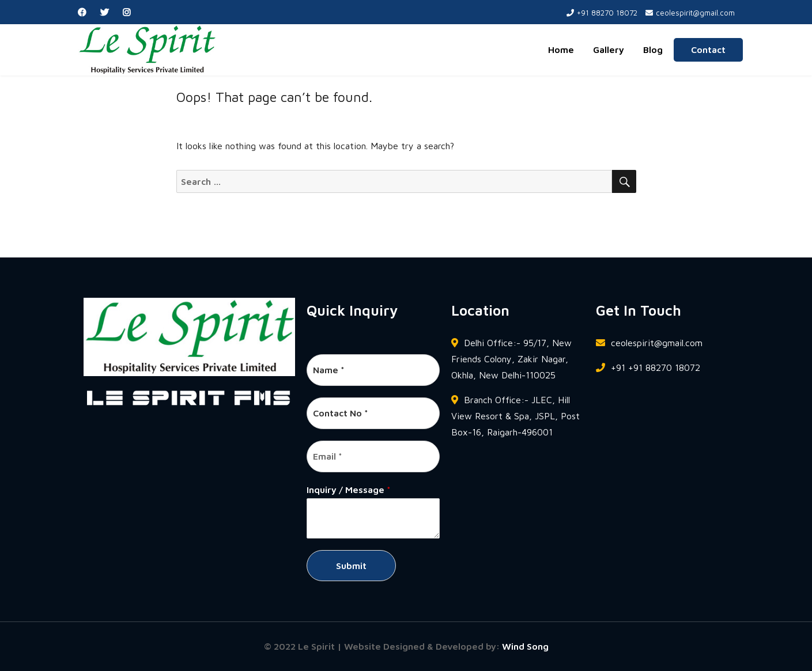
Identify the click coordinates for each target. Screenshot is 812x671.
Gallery (609, 50)
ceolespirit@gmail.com (690, 13)
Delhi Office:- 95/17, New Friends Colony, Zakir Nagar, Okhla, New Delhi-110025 (511, 359)
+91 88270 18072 (602, 13)
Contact (708, 50)
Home (561, 50)
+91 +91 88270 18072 (648, 367)
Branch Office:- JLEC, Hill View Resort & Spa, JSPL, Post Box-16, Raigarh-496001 (515, 416)
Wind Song (525, 646)
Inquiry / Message (349, 490)
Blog (653, 50)
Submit (351, 566)
